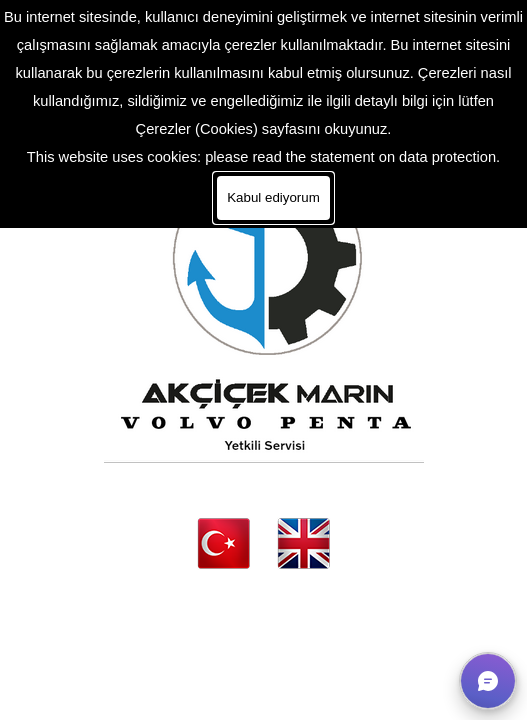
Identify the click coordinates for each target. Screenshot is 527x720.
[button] (488, 681)
